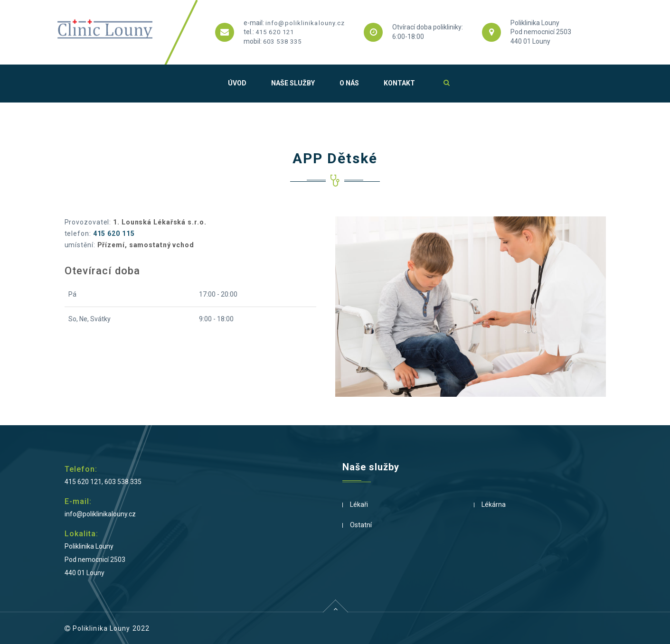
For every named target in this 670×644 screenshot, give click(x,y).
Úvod (237, 83)
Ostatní (361, 525)
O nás (349, 83)
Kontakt (399, 83)
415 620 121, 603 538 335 (103, 482)
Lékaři (359, 504)
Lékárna (494, 504)
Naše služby (293, 83)
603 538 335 (282, 42)
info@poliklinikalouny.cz (305, 23)
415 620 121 (275, 32)
